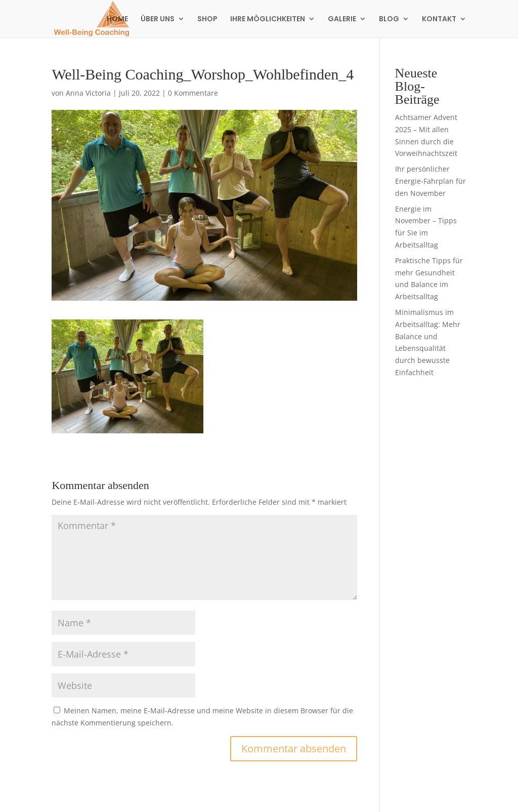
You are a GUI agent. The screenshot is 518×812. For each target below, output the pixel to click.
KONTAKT (439, 19)
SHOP (207, 19)
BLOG (389, 19)
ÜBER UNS (158, 19)
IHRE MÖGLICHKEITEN (268, 19)
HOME (117, 19)
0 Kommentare (193, 93)
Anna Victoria (88, 93)
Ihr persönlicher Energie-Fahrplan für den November (430, 181)
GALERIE (342, 19)
